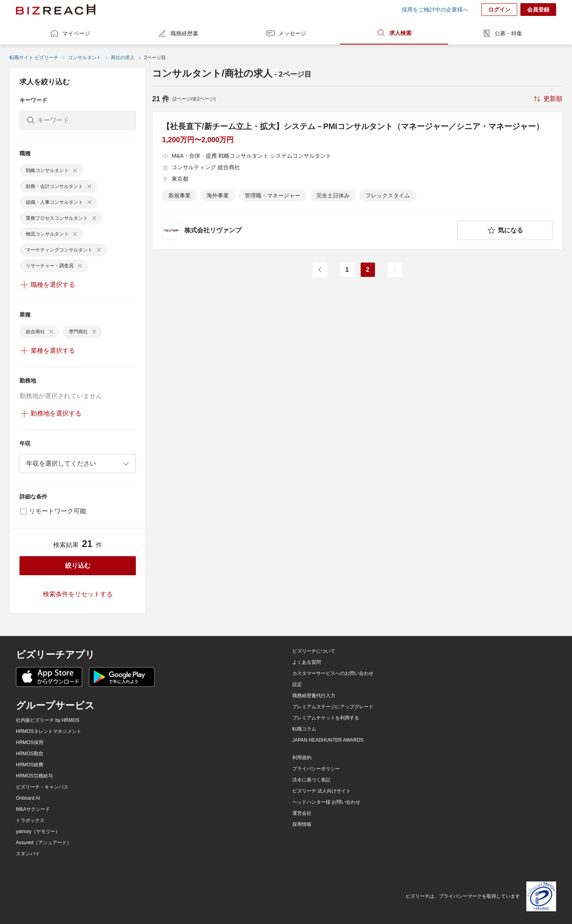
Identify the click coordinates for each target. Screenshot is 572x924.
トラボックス (30, 820)
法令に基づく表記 (311, 780)
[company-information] (308, 230)
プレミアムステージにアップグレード (333, 707)
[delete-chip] (75, 170)
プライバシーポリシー (316, 769)
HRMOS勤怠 (30, 754)
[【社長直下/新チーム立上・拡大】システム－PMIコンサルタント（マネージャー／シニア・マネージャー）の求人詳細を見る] (357, 181)
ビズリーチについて (314, 651)
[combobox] (78, 464)
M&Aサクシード (33, 809)
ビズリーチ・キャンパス (42, 787)
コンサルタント (85, 58)
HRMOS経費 (30, 765)
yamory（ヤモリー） (38, 831)
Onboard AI (28, 798)
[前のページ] (320, 270)
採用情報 (302, 824)
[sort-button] (547, 99)
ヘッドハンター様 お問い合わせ (326, 802)
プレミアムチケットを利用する (326, 718)
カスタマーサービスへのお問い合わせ (333, 673)
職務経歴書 (178, 33)
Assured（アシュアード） (44, 843)
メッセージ (286, 33)
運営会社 (302, 813)
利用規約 (302, 758)
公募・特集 (502, 33)
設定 (297, 684)
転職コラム (304, 729)
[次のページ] (395, 270)
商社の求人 (123, 58)
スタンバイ (28, 854)
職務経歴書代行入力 (314, 696)
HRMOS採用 (30, 742)
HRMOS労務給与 (34, 776)
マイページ (70, 33)
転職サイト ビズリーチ (34, 58)
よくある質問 (307, 662)
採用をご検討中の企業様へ (435, 10)
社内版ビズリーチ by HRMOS (48, 720)
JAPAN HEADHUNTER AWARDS (328, 740)
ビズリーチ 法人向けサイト (322, 791)
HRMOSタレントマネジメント (49, 731)
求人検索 (394, 33)
